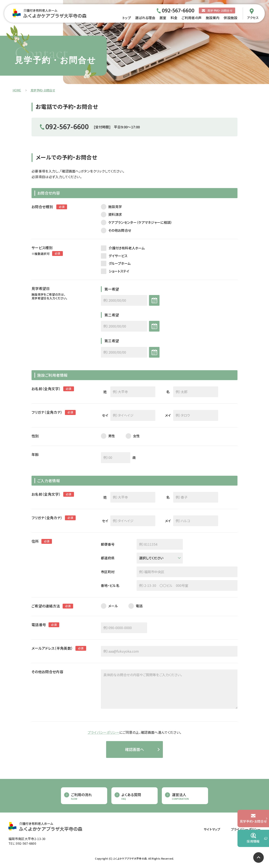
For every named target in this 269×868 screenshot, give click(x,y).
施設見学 (115, 207)
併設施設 (230, 18)
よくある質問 (137, 796)
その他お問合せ (120, 230)
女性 (136, 436)
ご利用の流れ (87, 796)
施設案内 (213, 18)
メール (113, 606)
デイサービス (118, 256)
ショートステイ (119, 271)
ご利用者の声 (192, 18)
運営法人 (188, 796)
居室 (163, 18)
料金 (174, 18)
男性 (112, 436)
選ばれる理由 (145, 18)
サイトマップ (212, 829)
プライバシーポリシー (104, 732)
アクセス (253, 17)
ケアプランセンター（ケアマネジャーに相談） (140, 222)
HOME (17, 90)
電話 (139, 606)
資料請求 (115, 214)
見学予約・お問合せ (220, 11)
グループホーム (120, 263)
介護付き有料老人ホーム (127, 248)
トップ (127, 18)
